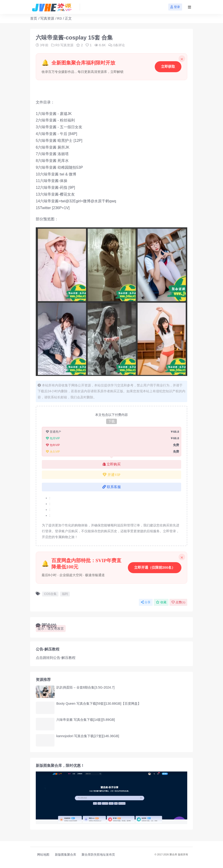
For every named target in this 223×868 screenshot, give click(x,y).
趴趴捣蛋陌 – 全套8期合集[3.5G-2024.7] (85, 687)
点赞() (178, 602)
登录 (175, 7)
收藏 (161, 602)
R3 (59, 18)
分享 (146, 602)
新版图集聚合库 (66, 855)
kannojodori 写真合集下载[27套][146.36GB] (88, 736)
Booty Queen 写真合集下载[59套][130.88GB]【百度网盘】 (99, 704)
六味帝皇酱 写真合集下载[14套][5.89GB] (86, 720)
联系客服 (112, 487)
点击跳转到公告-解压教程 (56, 658)
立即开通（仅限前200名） (155, 567)
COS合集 (50, 594)
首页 (34, 18)
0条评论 (117, 45)
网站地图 (43, 855)
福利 (65, 594)
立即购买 (112, 464)
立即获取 (168, 66)
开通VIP (111, 475)
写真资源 (47, 18)
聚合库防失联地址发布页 (98, 855)
